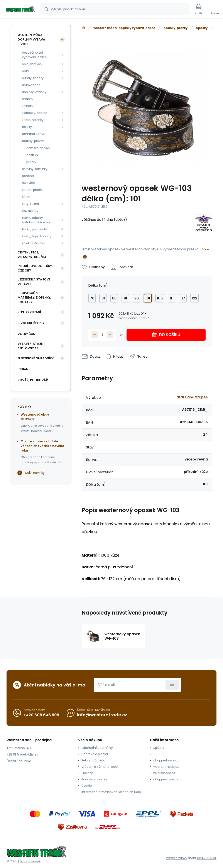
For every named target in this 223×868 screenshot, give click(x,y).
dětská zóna (31, 85)
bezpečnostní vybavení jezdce (34, 55)
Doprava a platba (95, 754)
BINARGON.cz (207, 858)
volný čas (26, 334)
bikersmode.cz (164, 773)
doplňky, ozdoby (34, 92)
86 (114, 298)
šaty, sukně (30, 204)
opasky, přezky (176, 28)
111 (172, 298)
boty (25, 71)
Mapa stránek (30, 861)
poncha (28, 176)
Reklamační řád (93, 760)
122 (194, 298)
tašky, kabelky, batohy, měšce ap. (36, 220)
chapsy (28, 99)
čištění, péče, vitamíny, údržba (32, 255)
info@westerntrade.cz (102, 715)
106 (160, 298)
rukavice (28, 183)
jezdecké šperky (31, 323)
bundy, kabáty (33, 78)
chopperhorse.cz (166, 760)
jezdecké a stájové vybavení (34, 282)
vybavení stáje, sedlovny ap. (30, 346)
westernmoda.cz (166, 767)
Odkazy (87, 773)
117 (183, 298)
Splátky (159, 748)
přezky (31, 162)
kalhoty (28, 106)
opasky (202, 28)
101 (148, 298)
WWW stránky (177, 858)
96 (137, 298)
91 (125, 298)
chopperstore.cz (166, 779)
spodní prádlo (32, 190)
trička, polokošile (34, 229)
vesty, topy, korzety (37, 236)
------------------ (169, 754)
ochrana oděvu (34, 134)
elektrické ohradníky (36, 358)
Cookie (87, 786)
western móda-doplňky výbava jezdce (124, 28)
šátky (26, 197)
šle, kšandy (30, 211)
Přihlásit (172, 685)
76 (92, 298)
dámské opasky (38, 148)
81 (103, 298)
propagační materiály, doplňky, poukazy (34, 297)
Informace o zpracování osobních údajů (112, 792)
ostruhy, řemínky (35, 169)
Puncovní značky (94, 779)
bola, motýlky (32, 64)
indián (23, 369)
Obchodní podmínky (97, 748)
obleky (27, 127)
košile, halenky (33, 120)
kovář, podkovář (33, 380)
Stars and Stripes (192, 397)
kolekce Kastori (33, 243)
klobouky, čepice (35, 113)
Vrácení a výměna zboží (100, 767)
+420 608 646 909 (41, 715)
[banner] (20, 9)
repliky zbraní (29, 312)
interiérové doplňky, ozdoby (35, 268)
